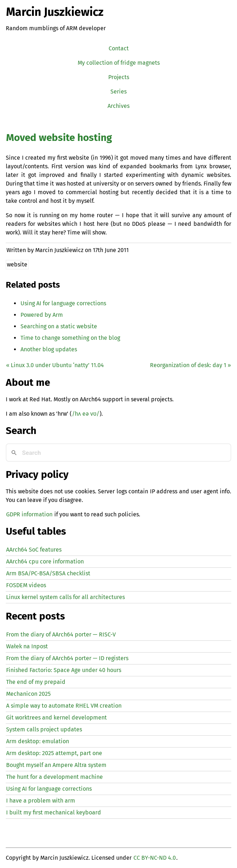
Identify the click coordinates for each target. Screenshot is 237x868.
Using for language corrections (63, 303)
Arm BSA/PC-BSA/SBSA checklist (48, 573)
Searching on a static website (59, 326)
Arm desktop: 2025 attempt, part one (54, 753)
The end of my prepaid (36, 682)
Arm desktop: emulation (38, 741)
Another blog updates (49, 349)
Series (118, 92)
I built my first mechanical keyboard (54, 812)
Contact (119, 48)
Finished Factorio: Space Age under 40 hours (64, 670)
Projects (119, 77)
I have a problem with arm (41, 801)
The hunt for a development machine (54, 777)
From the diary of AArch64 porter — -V (61, 634)
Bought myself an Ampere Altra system (56, 765)
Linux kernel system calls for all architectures (65, 597)
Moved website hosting (59, 138)
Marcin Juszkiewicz (55, 12)
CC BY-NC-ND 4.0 (155, 858)
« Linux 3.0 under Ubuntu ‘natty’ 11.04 (55, 365)
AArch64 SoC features (34, 550)
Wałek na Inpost (27, 646)
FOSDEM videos (26, 585)
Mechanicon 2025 (28, 694)
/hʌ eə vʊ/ (86, 414)
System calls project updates (44, 729)
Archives (118, 106)
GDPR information (29, 514)
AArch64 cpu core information (45, 561)
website (17, 264)
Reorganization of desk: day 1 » (190, 365)
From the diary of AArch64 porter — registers (67, 658)
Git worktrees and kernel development (56, 718)
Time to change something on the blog (70, 338)
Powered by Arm (42, 315)
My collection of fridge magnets (119, 63)
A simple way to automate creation (64, 706)
